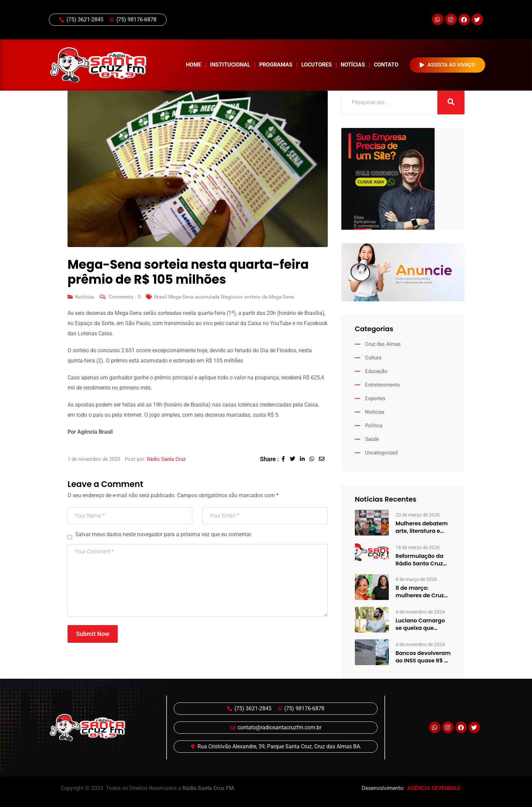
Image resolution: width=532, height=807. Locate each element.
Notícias (353, 65)
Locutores (317, 65)
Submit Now (93, 634)
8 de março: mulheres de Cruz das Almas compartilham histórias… (420, 592)
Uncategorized (381, 453)
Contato (386, 65)
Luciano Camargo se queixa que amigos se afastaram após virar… (420, 624)
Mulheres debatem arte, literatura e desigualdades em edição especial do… (422, 527)
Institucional (230, 65)
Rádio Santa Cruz (166, 459)
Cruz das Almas (383, 344)
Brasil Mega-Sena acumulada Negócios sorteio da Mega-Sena (224, 297)
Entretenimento (383, 385)
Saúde (372, 439)
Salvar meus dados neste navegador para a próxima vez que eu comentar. (164, 534)
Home (194, 65)
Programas (276, 65)
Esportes (375, 398)
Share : (269, 459)
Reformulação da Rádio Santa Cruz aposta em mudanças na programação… (420, 560)
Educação (376, 371)
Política (374, 426)
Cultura (373, 358)
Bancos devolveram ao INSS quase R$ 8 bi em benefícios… (423, 657)
